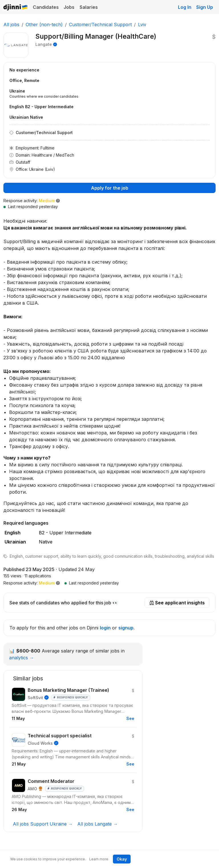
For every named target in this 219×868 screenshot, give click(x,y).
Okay (122, 859)
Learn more (99, 859)
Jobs (69, 7)
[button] (58, 583)
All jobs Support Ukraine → (43, 824)
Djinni (16, 8)
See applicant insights (177, 603)
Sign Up (205, 7)
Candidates (46, 7)
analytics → (22, 658)
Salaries (89, 7)
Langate (44, 44)
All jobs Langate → (98, 824)
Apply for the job (110, 188)
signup (126, 628)
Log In (185, 7)
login (105, 628)
